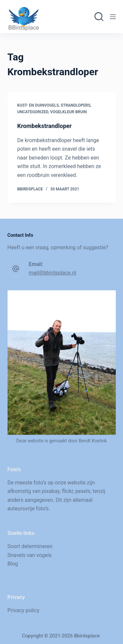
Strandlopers (75, 105)
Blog (13, 564)
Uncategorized (33, 112)
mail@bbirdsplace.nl (53, 273)
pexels (83, 491)
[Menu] (113, 17)
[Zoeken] (99, 17)
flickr (67, 491)
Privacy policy (24, 610)
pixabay (51, 491)
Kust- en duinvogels (38, 105)
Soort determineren (30, 546)
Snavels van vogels (30, 555)
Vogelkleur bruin (69, 112)
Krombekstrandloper (45, 126)
